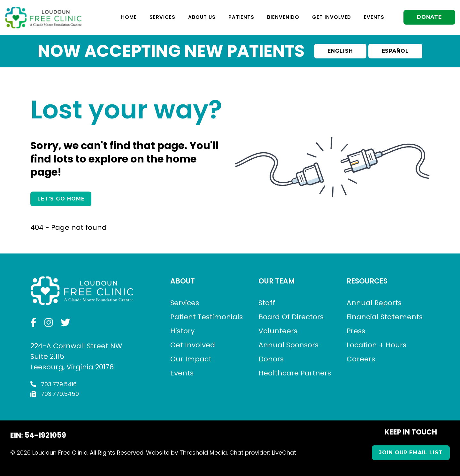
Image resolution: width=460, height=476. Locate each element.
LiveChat (284, 453)
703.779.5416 (54, 384)
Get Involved (332, 17)
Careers (361, 359)
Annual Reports (374, 303)
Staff (267, 303)
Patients (241, 17)
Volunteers (278, 331)
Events (374, 17)
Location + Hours (376, 345)
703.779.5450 (55, 394)
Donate (429, 17)
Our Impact (191, 359)
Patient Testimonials (207, 317)
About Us (202, 17)
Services (162, 17)
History (182, 331)
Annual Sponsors (288, 345)
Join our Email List (411, 453)
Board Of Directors (291, 317)
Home (129, 17)
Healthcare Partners (295, 373)
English (340, 51)
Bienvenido (283, 17)
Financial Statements (385, 317)
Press (356, 331)
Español (395, 51)
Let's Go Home (61, 199)
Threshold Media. (204, 453)
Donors (271, 359)
